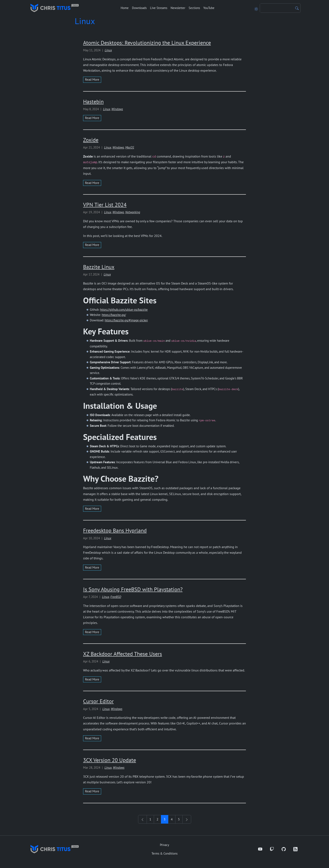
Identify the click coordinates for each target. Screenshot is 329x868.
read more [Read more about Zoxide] (92, 183)
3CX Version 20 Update (110, 760)
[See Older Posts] (187, 819)
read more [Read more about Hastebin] (92, 118)
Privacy (164, 845)
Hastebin (93, 102)
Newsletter (178, 8)
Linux (108, 50)
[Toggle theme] (256, 8)
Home (125, 8)
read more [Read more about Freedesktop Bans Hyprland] (92, 567)
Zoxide (91, 140)
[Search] (277, 8)
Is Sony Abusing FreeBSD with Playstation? (133, 589)
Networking (133, 212)
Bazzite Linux (99, 267)
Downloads (139, 8)
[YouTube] (260, 849)
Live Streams (159, 8)
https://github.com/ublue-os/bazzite (124, 310)
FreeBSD (116, 597)
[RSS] (295, 849)
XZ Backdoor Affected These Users (123, 654)
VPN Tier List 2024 (105, 205)
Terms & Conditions (164, 853)
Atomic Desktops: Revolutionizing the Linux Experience (147, 43)
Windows (117, 109)
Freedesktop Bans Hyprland (115, 530)
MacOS (130, 147)
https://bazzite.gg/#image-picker (126, 320)
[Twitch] (272, 849)
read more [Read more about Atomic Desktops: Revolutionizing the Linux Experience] (92, 80)
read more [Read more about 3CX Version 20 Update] (92, 791)
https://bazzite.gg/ (114, 315)
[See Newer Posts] (142, 819)
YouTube (209, 8)
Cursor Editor (98, 701)
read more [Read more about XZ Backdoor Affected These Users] (92, 679)
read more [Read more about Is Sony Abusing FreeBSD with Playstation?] (92, 632)
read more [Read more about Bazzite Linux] (92, 509)
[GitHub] (284, 849)
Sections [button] (194, 8)
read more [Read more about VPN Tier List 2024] (92, 245)
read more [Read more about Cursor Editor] (92, 738)
